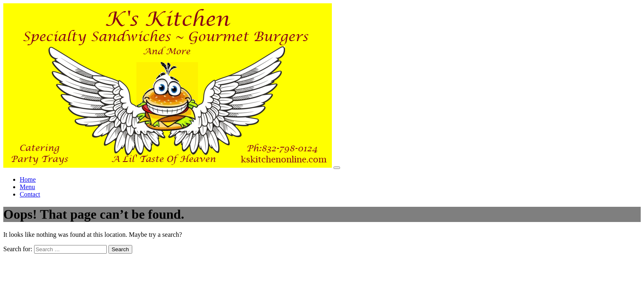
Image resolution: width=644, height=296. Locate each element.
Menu (27, 187)
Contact (30, 194)
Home (28, 179)
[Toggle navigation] (337, 168)
